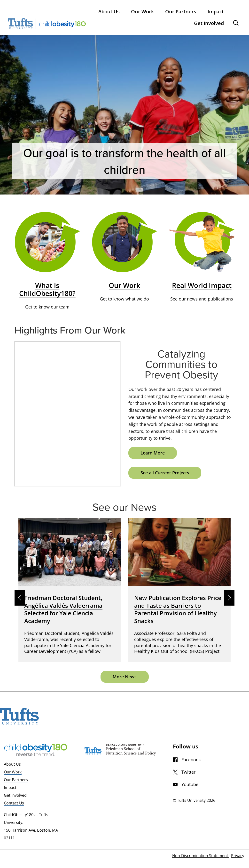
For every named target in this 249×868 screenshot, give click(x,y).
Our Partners (16, 780)
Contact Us (14, 803)
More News (125, 677)
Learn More (153, 453)
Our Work (13, 772)
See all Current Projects (165, 473)
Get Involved (15, 795)
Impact (10, 787)
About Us (13, 764)
